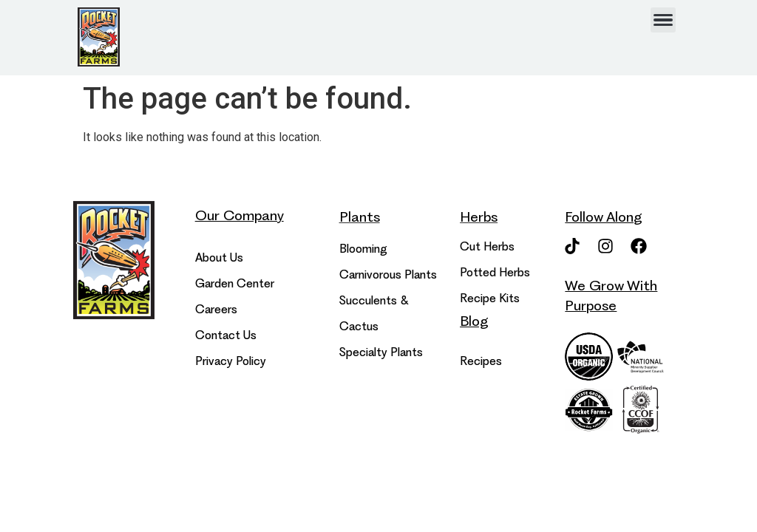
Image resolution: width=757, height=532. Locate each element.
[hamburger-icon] (663, 20)
